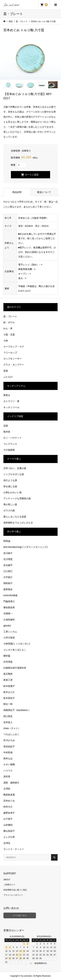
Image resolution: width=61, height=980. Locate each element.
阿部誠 (7, 541)
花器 (6, 426)
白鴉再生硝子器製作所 (15, 668)
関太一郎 (8, 704)
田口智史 (8, 716)
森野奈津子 (9, 813)
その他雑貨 (9, 450)
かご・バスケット (13, 438)
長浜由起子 (9, 746)
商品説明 (17, 192)
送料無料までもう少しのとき (18, 523)
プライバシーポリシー (13, 895)
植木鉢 (7, 432)
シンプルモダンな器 (14, 474)
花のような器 (10, 480)
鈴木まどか (9, 692)
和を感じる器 (10, 486)
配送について (44, 192)
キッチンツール (11, 407)
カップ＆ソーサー (13, 359)
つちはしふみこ (11, 734)
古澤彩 (7, 789)
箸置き (7, 395)
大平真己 (8, 577)
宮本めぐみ (9, 801)
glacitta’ (7, 626)
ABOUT (7, 880)
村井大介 (8, 807)
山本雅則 (8, 825)
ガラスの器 (9, 510)
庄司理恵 (8, 662)
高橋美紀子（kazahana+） (17, 710)
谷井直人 (8, 722)
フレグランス (10, 444)
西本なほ (8, 758)
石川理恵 (8, 559)
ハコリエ (8, 770)
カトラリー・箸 (11, 401)
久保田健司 (9, 620)
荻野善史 (8, 589)
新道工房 (8, 680)
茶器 (6, 371)
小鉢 (6, 341)
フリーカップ (10, 353)
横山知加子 (9, 831)
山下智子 (8, 819)
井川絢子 (8, 553)
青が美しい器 (10, 504)
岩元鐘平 (8, 565)
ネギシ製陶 (9, 764)
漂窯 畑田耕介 (11, 783)
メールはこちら (20, 915)
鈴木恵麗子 (9, 686)
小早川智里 (9, 638)
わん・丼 (8, 328)
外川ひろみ (9, 740)
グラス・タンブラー (14, 365)
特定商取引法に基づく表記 (15, 890)
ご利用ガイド (9, 885)
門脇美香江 (9, 601)
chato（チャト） (12, 728)
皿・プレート (10, 316)
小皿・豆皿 (9, 335)
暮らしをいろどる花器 (15, 517)
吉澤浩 (7, 843)
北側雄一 (8, 613)
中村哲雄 (8, 752)
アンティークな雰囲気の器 (17, 498)
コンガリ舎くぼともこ (15, 650)
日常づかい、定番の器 (15, 468)
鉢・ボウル (9, 322)
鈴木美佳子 (9, 698)
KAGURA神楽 (10, 595)
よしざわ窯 (9, 837)
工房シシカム (10, 632)
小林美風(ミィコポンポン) (17, 644)
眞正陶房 (8, 674)
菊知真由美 (9, 607)
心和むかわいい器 (13, 492)
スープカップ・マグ (14, 347)
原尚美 (7, 776)
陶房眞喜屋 (9, 795)
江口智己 (8, 571)
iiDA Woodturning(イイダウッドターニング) (25, 547)
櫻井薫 (7, 656)
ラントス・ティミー (14, 849)
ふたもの (8, 377)
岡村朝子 (8, 583)
